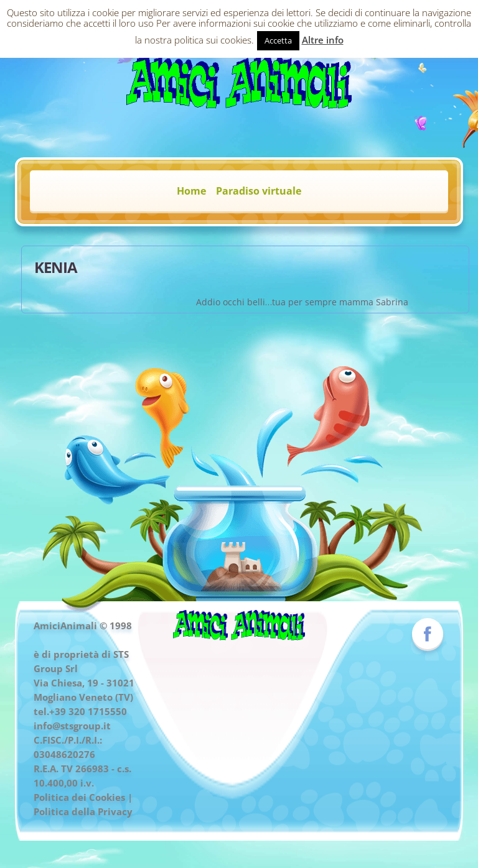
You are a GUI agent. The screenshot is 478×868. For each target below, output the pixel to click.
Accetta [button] (278, 40)
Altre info (323, 40)
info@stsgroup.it (72, 726)
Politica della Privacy (83, 811)
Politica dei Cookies (79, 797)
